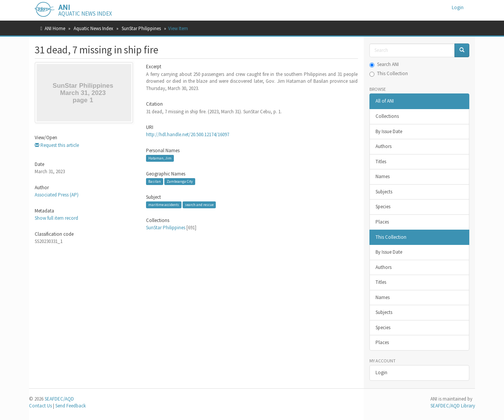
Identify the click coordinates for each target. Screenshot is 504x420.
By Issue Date (389, 131)
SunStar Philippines (141, 28)
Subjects (384, 192)
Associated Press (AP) (57, 195)
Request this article (57, 145)
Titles (381, 162)
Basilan (155, 181)
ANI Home (55, 28)
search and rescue (199, 205)
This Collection (389, 73)
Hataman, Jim (160, 158)
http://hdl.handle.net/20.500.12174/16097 (188, 134)
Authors (384, 146)
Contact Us (40, 406)
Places (382, 222)
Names (383, 176)
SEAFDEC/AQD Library (453, 406)
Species (383, 207)
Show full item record (56, 218)
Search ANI (384, 64)
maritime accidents (164, 205)
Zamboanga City (180, 181)
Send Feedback (71, 406)
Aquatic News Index (93, 28)
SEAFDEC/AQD (59, 399)
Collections (387, 116)
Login (381, 373)
